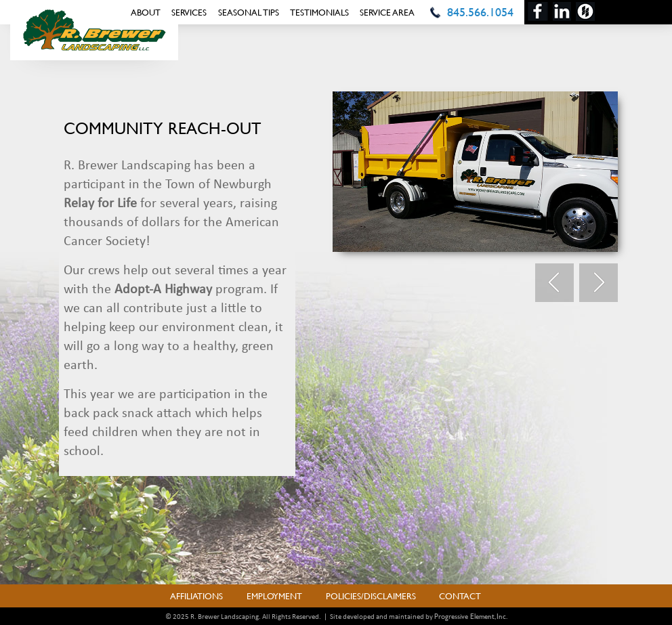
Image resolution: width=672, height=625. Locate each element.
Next (598, 283)
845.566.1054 (480, 12)
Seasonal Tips (249, 12)
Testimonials (319, 12)
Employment (274, 596)
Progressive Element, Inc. (471, 616)
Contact (460, 596)
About (146, 12)
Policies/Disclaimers (371, 596)
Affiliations (196, 596)
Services (189, 12)
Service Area (387, 12)
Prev (554, 283)
